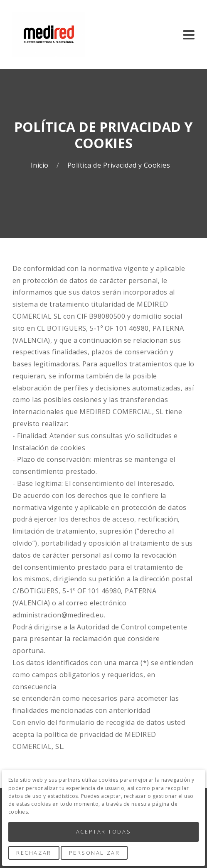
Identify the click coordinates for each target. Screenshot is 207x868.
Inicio (41, 165)
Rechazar (34, 853)
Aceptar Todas (103, 831)
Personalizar (95, 853)
